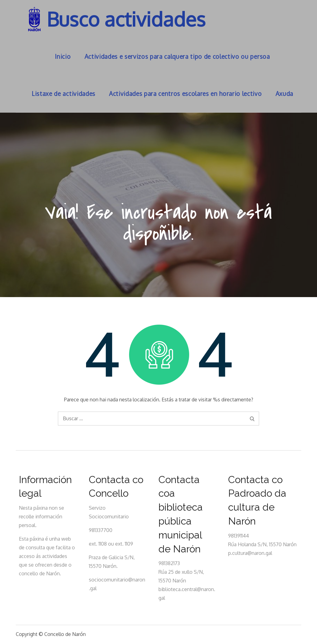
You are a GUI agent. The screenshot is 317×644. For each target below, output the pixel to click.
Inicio (63, 56)
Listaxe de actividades (63, 94)
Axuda (284, 94)
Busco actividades (127, 19)
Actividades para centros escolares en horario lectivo (185, 94)
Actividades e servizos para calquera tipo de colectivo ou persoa (177, 56)
